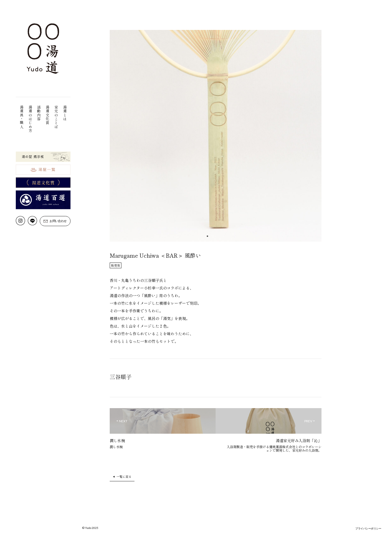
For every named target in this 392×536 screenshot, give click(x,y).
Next (326, 137)
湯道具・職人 (22, 117)
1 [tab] (207, 236)
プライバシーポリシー (368, 529)
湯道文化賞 (48, 115)
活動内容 (39, 113)
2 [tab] (216, 236)
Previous (106, 137)
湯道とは (65, 113)
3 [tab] (224, 236)
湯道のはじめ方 (30, 119)
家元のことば (56, 117)
